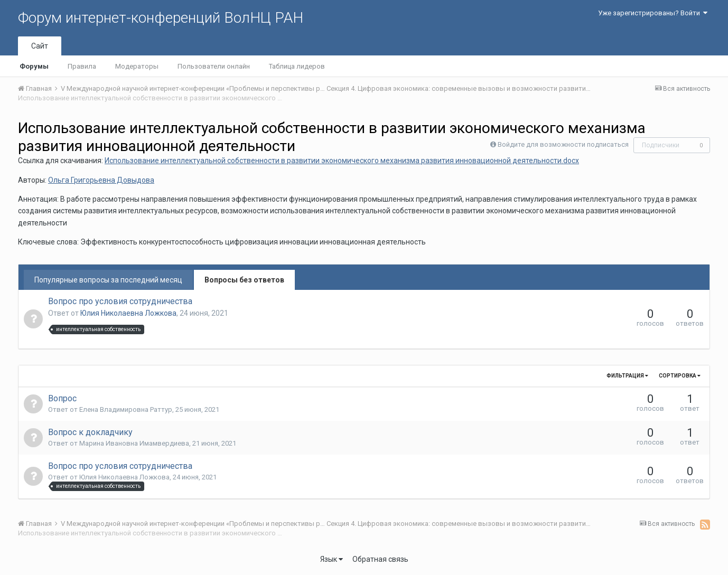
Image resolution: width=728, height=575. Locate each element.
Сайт (40, 46)
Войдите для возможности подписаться (563, 144)
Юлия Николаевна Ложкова (128, 313)
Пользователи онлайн (214, 66)
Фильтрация (627, 376)
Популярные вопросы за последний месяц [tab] (108, 280)
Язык (332, 559)
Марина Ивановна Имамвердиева (134, 443)
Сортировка (680, 376)
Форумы (34, 66)
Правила (82, 66)
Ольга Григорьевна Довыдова (101, 180)
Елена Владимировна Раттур (126, 409)
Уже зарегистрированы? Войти (653, 13)
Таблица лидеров (297, 66)
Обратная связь (380, 559)
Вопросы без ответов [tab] (244, 280)
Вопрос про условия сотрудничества (120, 301)
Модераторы (137, 66)
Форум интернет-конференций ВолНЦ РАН (161, 18)
